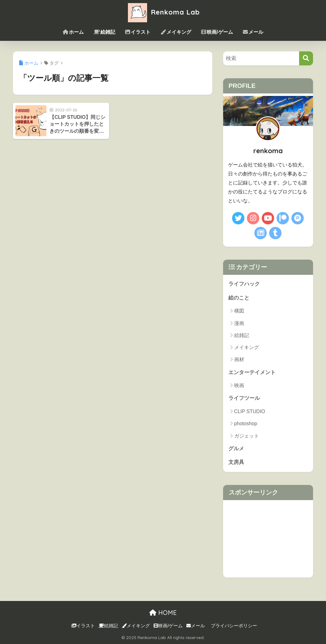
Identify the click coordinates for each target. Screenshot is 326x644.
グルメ (236, 449)
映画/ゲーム (217, 32)
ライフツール (244, 398)
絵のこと (239, 298)
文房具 (236, 462)
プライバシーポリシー (234, 626)
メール (253, 32)
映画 (239, 385)
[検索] (306, 58)
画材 (239, 360)
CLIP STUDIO (250, 411)
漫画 (239, 323)
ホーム (73, 32)
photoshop (246, 424)
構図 (239, 311)
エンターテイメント (252, 372)
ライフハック (244, 284)
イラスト (138, 32)
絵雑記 (104, 32)
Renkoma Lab (163, 12)
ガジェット (247, 436)
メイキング (176, 32)
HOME (163, 613)
